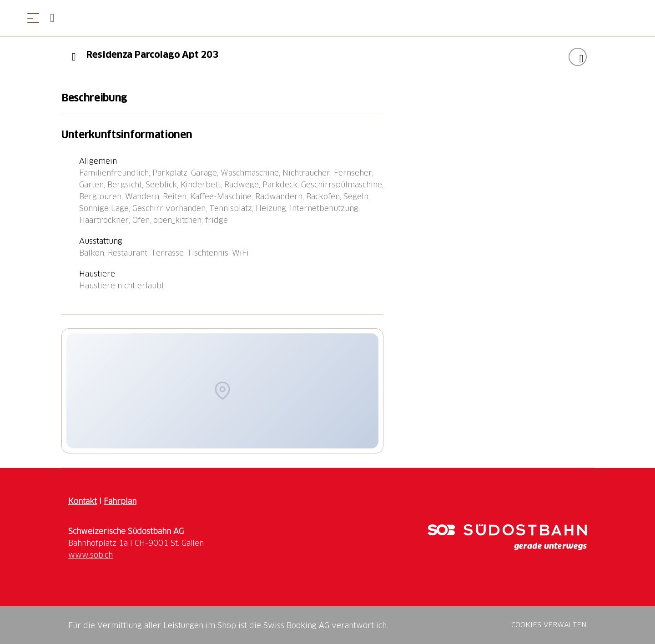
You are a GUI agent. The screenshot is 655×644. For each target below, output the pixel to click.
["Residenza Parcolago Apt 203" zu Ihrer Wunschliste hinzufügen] (578, 57)
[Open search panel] (56, 18)
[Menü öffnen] (33, 18)
